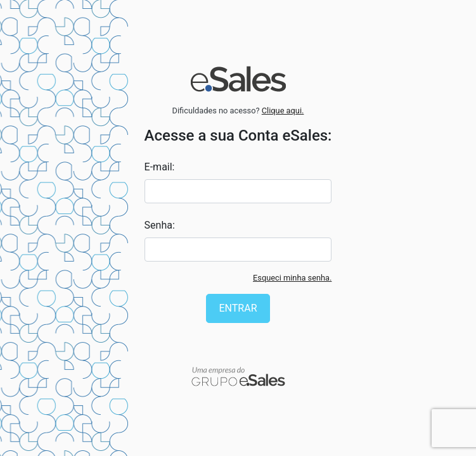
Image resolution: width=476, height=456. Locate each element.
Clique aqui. (283, 111)
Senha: (160, 225)
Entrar (238, 308)
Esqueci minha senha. (292, 278)
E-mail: (160, 167)
